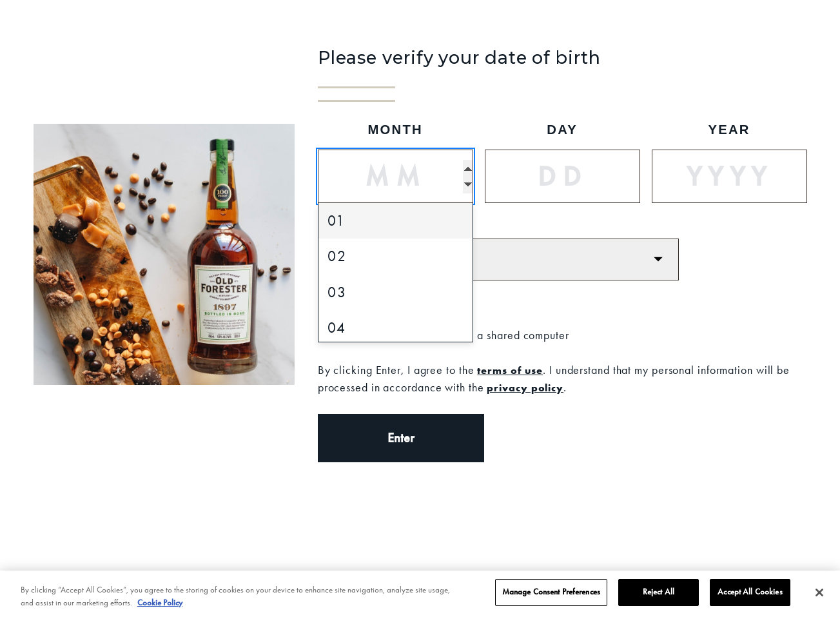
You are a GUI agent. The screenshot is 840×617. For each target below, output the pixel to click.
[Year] (729, 176)
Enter (401, 438)
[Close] (819, 597)
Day (562, 130)
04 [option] (337, 328)
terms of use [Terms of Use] (510, 370)
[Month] (396, 176)
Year (729, 130)
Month (395, 130)
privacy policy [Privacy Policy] (525, 387)
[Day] (562, 176)
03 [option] (337, 292)
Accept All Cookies (750, 596)
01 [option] (337, 221)
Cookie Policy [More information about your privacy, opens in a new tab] (160, 607)
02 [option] (337, 256)
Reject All (659, 596)
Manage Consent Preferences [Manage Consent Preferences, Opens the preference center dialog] (551, 596)
